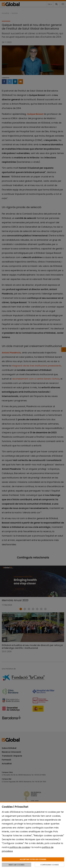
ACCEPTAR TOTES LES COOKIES (33, 859)
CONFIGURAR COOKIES (50, 865)
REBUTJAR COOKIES (17, 865)
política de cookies (20, 847)
